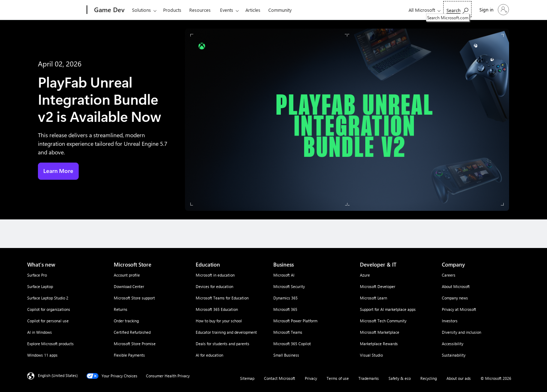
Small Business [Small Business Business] (286, 355)
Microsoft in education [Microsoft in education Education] (215, 275)
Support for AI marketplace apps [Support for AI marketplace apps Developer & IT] (388, 309)
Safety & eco (400, 378)
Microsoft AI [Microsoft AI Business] (284, 275)
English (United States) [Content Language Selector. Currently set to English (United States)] (58, 375)
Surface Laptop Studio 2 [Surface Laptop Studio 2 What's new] (48, 298)
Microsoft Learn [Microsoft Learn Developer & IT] (373, 298)
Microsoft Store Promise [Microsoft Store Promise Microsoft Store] (135, 344)
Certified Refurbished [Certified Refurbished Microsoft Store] (132, 332)
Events (227, 10)
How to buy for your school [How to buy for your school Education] (219, 321)
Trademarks (369, 378)
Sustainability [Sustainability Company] (454, 355)
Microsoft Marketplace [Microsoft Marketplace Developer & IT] (380, 332)
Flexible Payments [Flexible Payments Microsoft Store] (129, 355)
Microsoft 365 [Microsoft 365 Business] (285, 309)
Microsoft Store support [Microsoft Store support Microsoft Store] (134, 298)
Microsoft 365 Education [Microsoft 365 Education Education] (217, 309)
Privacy (311, 378)
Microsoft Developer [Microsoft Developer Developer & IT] (378, 286)
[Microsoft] (60, 10)
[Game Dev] (109, 10)
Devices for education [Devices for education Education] (214, 286)
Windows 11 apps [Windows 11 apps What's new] (42, 355)
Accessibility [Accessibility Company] (453, 344)
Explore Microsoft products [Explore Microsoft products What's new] (50, 344)
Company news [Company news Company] (455, 298)
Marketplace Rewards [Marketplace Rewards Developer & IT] (379, 344)
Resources (200, 10)
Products (172, 10)
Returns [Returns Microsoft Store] (121, 309)
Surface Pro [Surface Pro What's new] (37, 275)
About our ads (459, 378)
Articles (253, 10)
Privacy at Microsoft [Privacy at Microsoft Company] (459, 309)
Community (280, 10)
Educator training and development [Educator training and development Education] (226, 332)
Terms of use (338, 378)
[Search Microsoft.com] (457, 9)
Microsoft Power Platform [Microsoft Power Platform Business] (295, 321)
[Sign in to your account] (494, 10)
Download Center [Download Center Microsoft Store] (129, 286)
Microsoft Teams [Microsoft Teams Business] (288, 332)
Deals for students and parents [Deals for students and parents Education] (223, 344)
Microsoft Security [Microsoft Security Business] (289, 286)
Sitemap (247, 378)
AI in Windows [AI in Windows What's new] (40, 332)
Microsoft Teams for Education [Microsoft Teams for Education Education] (222, 298)
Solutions (141, 10)
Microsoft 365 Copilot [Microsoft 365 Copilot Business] (292, 344)
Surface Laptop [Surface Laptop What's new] (40, 286)
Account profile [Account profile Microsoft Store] (127, 275)
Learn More (58, 171)
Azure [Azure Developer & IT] (365, 275)
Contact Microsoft (280, 378)
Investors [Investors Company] (450, 321)
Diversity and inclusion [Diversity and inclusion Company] (461, 332)
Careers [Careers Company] (449, 275)
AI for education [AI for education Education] (209, 355)
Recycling (429, 378)
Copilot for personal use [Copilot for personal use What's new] (48, 321)
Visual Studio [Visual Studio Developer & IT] (371, 355)
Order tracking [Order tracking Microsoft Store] (126, 321)
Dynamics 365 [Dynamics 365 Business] (285, 298)
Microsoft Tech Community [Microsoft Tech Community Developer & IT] (383, 321)
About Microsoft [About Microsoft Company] (456, 286)
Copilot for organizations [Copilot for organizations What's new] (49, 309)
